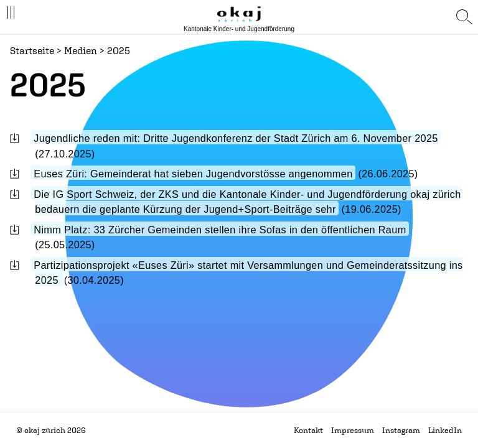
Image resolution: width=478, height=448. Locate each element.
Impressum (353, 430)
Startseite (32, 50)
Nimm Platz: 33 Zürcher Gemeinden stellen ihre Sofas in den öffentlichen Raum (220, 230)
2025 (119, 50)
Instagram (401, 430)
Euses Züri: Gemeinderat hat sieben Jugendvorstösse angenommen (193, 174)
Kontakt (308, 430)
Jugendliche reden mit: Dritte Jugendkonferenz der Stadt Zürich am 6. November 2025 (236, 138)
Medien (81, 50)
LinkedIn (445, 430)
